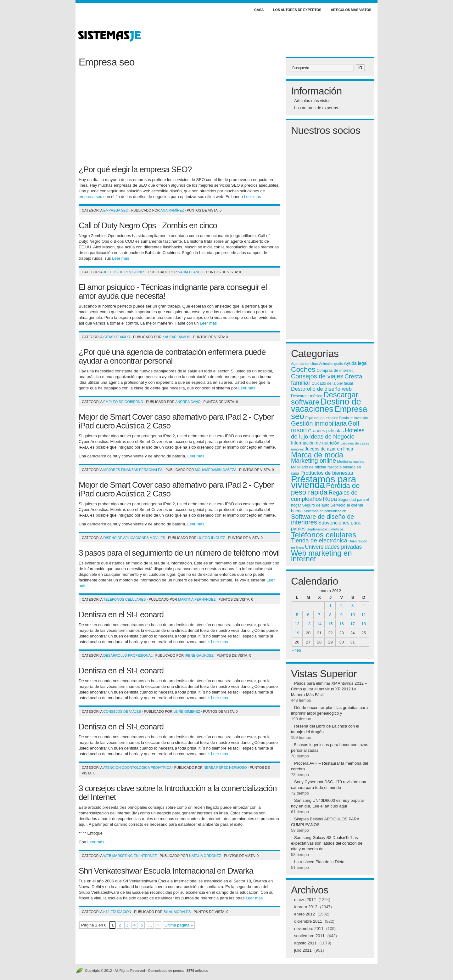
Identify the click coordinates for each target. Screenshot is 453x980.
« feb (296, 650)
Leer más (252, 197)
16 (341, 624)
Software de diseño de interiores (323, 519)
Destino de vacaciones (326, 405)
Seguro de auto (316, 505)
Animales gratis (331, 364)
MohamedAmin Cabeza (216, 470)
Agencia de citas (305, 363)
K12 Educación (117, 912)
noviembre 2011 (309, 929)
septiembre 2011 (309, 936)
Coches (303, 369)
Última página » (179, 925)
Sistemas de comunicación (325, 511)
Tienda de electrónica (319, 540)
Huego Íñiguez (211, 538)
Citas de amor (117, 337)
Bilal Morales (177, 912)
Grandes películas (326, 431)
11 (364, 615)
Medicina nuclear (351, 461)
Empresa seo (116, 210)
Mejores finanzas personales (133, 470)
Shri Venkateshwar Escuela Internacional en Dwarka (166, 871)
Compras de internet (335, 371)
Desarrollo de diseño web (321, 389)
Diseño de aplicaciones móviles (134, 538)
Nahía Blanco (190, 272)
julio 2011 (303, 950)
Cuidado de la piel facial (332, 383)
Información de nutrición (315, 443)
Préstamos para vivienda (324, 482)
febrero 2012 (306, 907)
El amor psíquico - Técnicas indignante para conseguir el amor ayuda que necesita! (173, 292)
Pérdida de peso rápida (325, 489)
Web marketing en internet (130, 856)
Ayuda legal (356, 363)
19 (297, 633)
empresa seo (90, 197)
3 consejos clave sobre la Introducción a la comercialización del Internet (178, 793)
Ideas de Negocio (332, 436)
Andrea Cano (188, 402)
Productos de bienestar (327, 473)
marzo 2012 (305, 900)
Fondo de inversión (354, 418)
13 (308, 624)
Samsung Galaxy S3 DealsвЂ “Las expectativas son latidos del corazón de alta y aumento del (327, 843)
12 (297, 624)
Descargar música (307, 396)
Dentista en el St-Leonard (121, 615)
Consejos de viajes (122, 711)
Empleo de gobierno (123, 402)
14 (319, 624)
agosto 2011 (305, 943)
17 (352, 624)
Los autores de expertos (297, 10)
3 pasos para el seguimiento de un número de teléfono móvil (179, 553)
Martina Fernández (197, 599)
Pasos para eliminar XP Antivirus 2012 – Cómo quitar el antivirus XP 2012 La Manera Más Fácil (329, 689)
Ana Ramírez (172, 210)
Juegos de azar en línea (329, 449)
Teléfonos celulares (124, 599)
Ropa (330, 499)
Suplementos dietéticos (325, 529)
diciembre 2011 (308, 921)
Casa (259, 10)
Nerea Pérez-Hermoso (225, 768)
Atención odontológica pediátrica (137, 768)
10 (352, 615)
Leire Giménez (187, 711)
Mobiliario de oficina (309, 467)
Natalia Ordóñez (205, 856)
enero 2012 (305, 914)
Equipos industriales (322, 418)
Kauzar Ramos (176, 337)
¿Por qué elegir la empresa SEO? (135, 169)
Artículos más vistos (351, 10)
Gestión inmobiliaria (319, 423)
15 (330, 624)
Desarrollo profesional (128, 655)
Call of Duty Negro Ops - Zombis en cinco (148, 225)
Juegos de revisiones (125, 272)
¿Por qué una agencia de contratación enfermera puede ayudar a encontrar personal (172, 356)
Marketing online (313, 461)
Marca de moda (317, 455)
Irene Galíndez (199, 655)
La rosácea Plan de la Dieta (319, 862)
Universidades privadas (333, 547)
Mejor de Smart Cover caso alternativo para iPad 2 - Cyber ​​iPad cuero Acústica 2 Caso (177, 421)
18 (364, 624)
